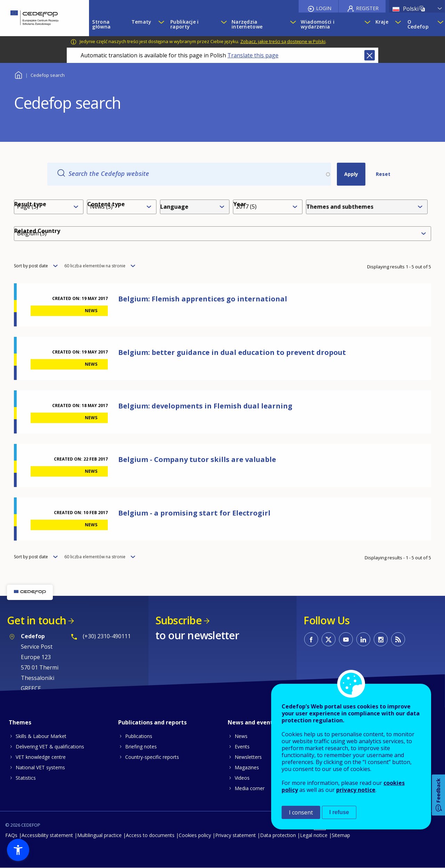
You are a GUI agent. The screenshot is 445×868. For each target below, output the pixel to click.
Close (370, 55)
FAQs (11, 835)
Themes (20, 722)
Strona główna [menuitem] (101, 24)
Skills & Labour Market (41, 736)
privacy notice (356, 790)
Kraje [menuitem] (382, 22)
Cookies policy (195, 835)
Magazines (247, 767)
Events (242, 747)
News (241, 736)
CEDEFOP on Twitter (329, 639)
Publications (139, 736)
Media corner (250, 788)
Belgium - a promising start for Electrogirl (194, 513)
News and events (252, 722)
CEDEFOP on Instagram (381, 639)
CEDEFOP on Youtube (346, 639)
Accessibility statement (47, 835)
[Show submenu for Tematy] (161, 24)
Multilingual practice (99, 835)
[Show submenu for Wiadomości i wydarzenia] (366, 24)
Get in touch (37, 620)
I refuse (339, 812)
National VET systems (40, 767)
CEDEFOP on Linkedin (363, 639)
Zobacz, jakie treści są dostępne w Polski (283, 41)
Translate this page (253, 55)
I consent (301, 812)
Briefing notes (141, 747)
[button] (18, 850)
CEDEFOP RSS (398, 639)
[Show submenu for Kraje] (398, 24)
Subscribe (179, 620)
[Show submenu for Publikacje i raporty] (223, 24)
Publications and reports (152, 722)
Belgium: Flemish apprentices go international (203, 299)
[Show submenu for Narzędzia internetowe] (292, 24)
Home (18, 74)
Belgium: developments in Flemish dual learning (205, 406)
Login (324, 8)
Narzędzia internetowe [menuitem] (247, 24)
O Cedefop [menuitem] (418, 24)
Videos (242, 778)
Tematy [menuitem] (141, 22)
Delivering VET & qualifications (50, 747)
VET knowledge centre (41, 757)
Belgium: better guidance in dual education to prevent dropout (232, 352)
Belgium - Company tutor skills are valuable (197, 459)
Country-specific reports (152, 757)
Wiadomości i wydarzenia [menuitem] (317, 24)
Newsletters (248, 757)
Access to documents (150, 835)
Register (367, 8)
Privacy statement (236, 835)
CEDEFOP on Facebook (311, 639)
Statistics (26, 778)
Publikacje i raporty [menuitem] (184, 24)
